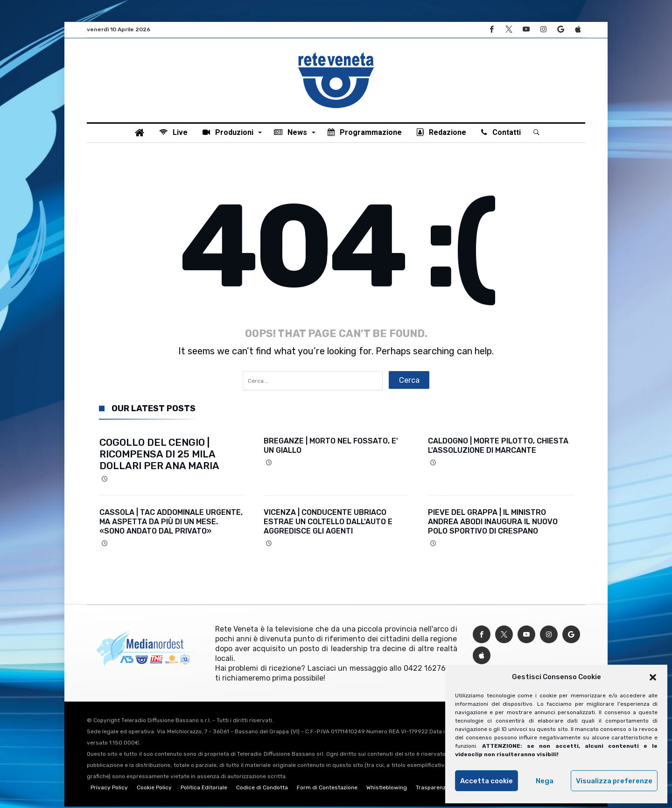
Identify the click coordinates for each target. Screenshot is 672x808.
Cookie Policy (154, 789)
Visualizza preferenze (614, 781)
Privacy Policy (109, 789)
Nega (545, 781)
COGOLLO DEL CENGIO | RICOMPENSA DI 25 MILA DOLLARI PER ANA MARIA (159, 455)
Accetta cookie (486, 781)
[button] (653, 677)
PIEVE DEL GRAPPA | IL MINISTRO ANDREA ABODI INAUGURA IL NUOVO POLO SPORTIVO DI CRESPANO (493, 523)
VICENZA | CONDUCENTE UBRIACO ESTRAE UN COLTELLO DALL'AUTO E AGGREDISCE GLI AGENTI (328, 523)
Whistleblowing (387, 789)
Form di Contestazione (327, 789)
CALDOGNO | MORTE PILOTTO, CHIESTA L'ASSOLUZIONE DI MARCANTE (498, 447)
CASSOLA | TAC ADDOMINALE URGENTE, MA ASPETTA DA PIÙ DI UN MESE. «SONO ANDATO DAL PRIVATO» (171, 523)
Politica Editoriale (204, 789)
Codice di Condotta (262, 789)
